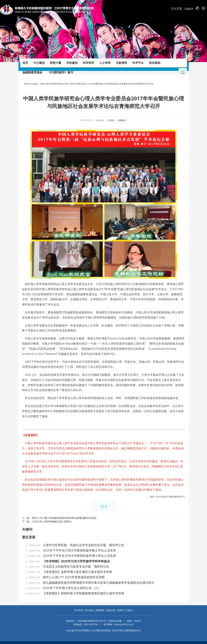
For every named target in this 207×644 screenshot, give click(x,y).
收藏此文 (122, 120)
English (189, 9)
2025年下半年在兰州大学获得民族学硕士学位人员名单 (79, 550)
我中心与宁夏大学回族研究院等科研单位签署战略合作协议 (64, 518)
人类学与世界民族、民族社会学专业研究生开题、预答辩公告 (83, 545)
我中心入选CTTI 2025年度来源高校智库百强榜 (74, 577)
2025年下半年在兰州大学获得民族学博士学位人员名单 (79, 556)
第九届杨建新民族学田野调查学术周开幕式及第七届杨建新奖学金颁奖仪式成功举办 (99, 583)
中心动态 (33, 84)
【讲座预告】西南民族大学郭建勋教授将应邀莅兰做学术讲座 (83, 593)
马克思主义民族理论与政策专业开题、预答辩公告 (76, 566)
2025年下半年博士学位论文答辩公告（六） (72, 588)
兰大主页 (176, 9)
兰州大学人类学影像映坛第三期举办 (52, 521)
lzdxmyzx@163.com (124, 624)
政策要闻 (100, 610)
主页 (26, 84)
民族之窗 (111, 610)
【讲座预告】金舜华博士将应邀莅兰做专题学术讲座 (77, 572)
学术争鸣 (78, 610)
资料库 (120, 610)
